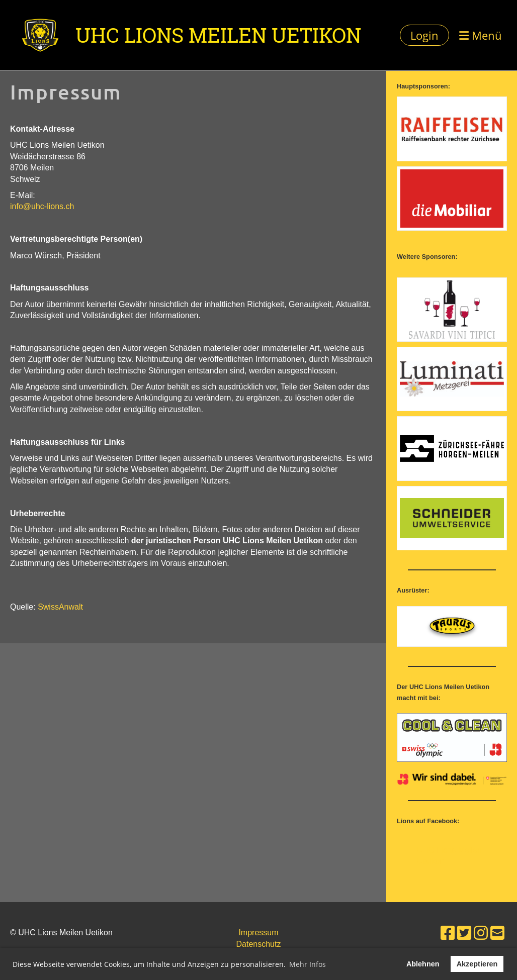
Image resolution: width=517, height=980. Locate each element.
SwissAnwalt (60, 607)
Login (424, 35)
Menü (481, 35)
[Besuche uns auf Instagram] (481, 933)
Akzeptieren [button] (477, 964)
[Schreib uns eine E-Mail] (497, 933)
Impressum (258, 933)
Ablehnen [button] (423, 964)
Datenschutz (259, 944)
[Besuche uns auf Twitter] (464, 933)
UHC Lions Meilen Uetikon (218, 35)
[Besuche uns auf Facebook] (448, 933)
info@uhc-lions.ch (42, 206)
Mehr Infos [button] (308, 964)
